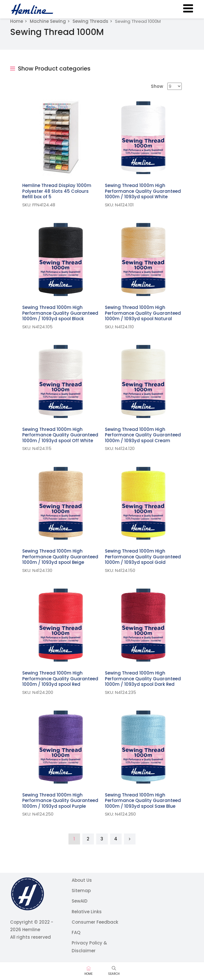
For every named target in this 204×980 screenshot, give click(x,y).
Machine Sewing (48, 21)
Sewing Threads (90, 21)
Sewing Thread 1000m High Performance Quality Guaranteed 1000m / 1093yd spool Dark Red (143, 679)
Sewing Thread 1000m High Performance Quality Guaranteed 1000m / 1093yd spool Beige (60, 557)
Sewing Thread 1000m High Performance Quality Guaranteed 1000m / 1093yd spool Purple (60, 801)
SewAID (80, 901)
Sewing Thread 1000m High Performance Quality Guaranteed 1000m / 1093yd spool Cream (143, 435)
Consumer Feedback (95, 922)
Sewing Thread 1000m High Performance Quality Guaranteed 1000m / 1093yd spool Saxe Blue (143, 801)
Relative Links (87, 912)
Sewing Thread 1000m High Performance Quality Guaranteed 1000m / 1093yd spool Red (60, 679)
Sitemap (81, 891)
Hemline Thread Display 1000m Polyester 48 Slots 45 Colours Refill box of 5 (57, 191)
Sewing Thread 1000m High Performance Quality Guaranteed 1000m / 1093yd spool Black (60, 313)
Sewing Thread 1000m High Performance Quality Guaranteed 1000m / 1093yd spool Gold (143, 557)
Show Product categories (50, 68)
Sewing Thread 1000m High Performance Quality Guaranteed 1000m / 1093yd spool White (143, 191)
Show (157, 86)
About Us (82, 880)
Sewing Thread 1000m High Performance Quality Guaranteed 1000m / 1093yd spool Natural (143, 313)
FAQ (76, 932)
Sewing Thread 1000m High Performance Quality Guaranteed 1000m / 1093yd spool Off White (60, 435)
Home (17, 21)
